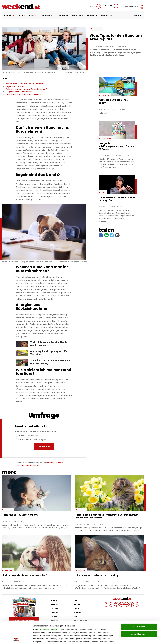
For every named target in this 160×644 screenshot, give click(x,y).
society (22, 15)
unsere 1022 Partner (50, 608)
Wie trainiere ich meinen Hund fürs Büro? (23, 94)
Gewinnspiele (106, 138)
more (138, 15)
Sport (103, 193)
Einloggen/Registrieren (133, 6)
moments (105, 95)
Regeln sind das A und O (16, 86)
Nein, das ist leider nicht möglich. (32, 440)
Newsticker (111, 6)
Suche (96, 6)
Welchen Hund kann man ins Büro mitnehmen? (26, 89)
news (33, 15)
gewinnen (64, 15)
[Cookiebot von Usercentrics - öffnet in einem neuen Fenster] (16, 639)
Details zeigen (133, 639)
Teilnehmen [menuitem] (44, 447)
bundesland (48, 15)
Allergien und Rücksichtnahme (19, 92)
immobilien (107, 15)
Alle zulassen (139, 606)
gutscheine (78, 15)
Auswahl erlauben (139, 613)
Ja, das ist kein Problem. (28, 436)
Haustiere (97, 29)
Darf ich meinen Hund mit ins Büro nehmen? (25, 84)
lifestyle (9, 15)
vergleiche (92, 15)
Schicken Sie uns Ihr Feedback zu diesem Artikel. (40, 464)
